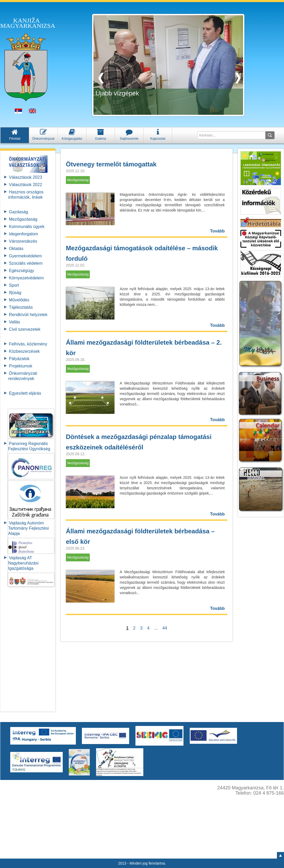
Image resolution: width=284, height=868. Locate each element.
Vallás (14, 322)
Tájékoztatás (21, 307)
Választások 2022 (25, 185)
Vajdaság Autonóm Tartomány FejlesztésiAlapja (28, 528)
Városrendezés (23, 241)
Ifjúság (15, 293)
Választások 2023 (25, 177)
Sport (14, 285)
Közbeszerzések (24, 351)
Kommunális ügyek (27, 227)
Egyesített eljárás (25, 393)
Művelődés (19, 300)
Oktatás (16, 249)
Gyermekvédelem (25, 256)
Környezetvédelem (26, 278)
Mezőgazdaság (23, 219)
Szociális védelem (26, 263)
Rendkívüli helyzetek (28, 315)
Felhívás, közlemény (28, 344)
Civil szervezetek (25, 329)
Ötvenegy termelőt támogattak (111, 164)
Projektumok (21, 366)
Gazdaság (19, 212)
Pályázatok (19, 359)
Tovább (217, 231)
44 (165, 628)
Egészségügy (22, 271)
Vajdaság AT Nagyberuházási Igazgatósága (23, 563)
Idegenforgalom (23, 234)
